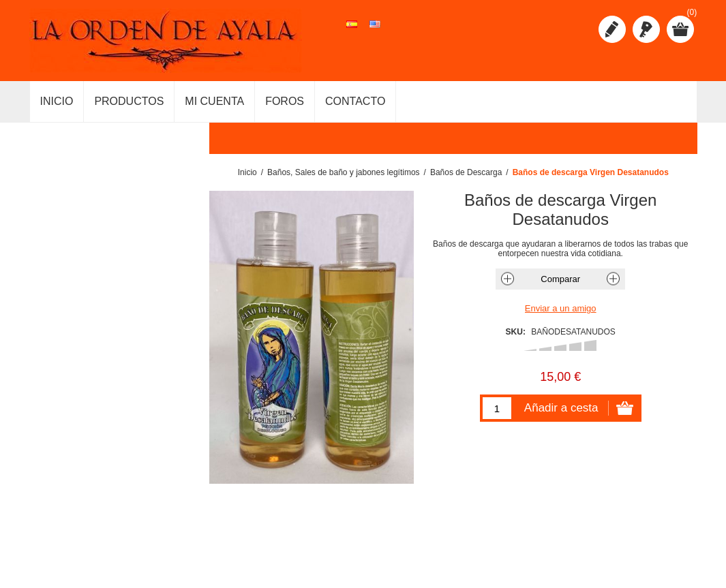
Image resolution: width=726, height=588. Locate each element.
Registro (612, 29)
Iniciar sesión (646, 29)
